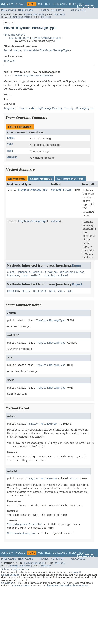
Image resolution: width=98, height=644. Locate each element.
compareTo (24, 272)
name (25, 276)
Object (77, 284)
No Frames (57, 10)
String (67, 190)
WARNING (12, 157)
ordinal (35, 276)
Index (73, 4)
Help (81, 4)
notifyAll (40, 291)
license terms (22, 586)
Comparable (31, 50)
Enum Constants (34, 15)
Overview (7, 4)
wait (52, 291)
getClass (13, 291)
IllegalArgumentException (25, 524)
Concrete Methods (70, 179)
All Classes (78, 10)
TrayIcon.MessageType (46, 38)
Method (60, 15)
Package (20, 4)
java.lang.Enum (19, 38)
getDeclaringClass (72, 272)
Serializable (12, 50)
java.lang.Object (14, 35)
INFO (10, 144)
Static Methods (41, 179)
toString (49, 276)
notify (26, 291)
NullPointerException (22, 533)
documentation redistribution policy (67, 586)
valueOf (56, 190)
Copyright (7, 583)
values (55, 221)
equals (38, 272)
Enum (18, 76)
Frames (44, 10)
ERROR (11, 138)
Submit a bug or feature (15, 569)
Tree (48, 4)
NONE (10, 151)
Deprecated (60, 4)
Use (40, 4)
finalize (51, 272)
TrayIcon (9, 61)
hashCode (13, 276)
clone (11, 272)
